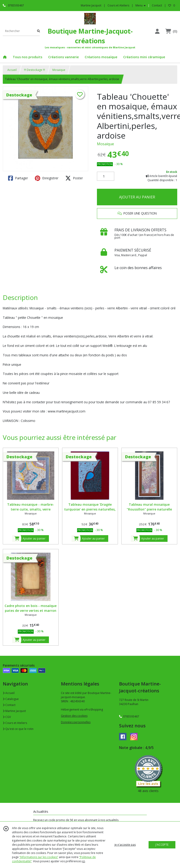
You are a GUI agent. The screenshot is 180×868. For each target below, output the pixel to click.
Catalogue (11, 699)
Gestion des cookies (74, 716)
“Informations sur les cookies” (39, 857)
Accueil (12, 70)
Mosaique (59, 70)
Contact (157, 5)
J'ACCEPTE (162, 845)
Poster (74, 178)
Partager (18, 178)
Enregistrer (47, 178)
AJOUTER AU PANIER (137, 197)
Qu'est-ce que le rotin (18, 729)
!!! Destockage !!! (34, 70)
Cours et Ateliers (15, 723)
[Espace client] (157, 31)
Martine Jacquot (14, 711)
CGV (7, 717)
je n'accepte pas (125, 845)
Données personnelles (76, 722)
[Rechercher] (39, 31)
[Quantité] (106, 176)
